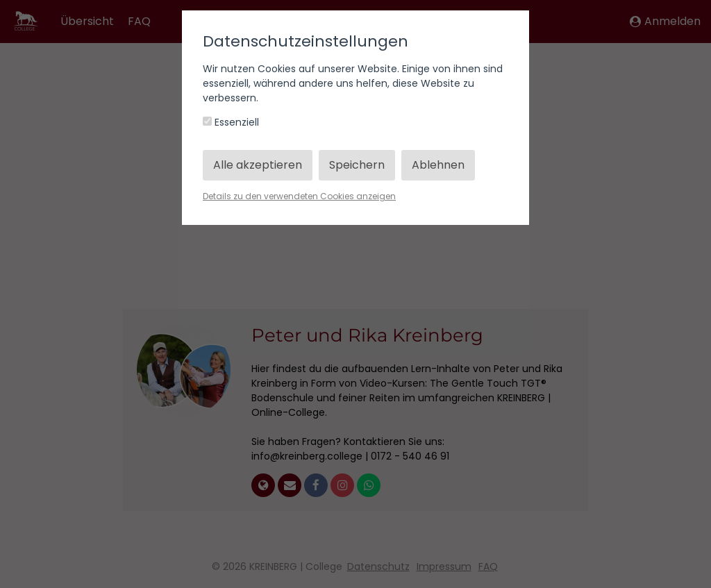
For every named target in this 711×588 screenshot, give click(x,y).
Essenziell (231, 122)
